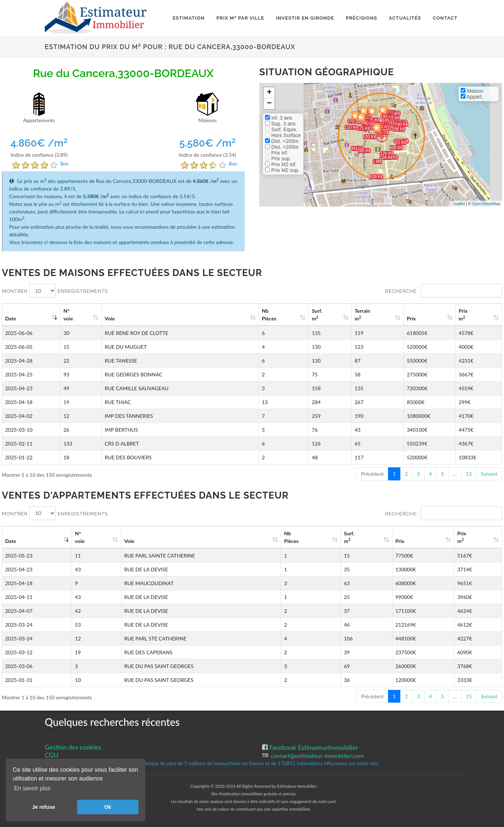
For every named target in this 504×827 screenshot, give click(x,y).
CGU (51, 755)
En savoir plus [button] (32, 788)
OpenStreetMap (486, 204)
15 (469, 474)
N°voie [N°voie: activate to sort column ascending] (68, 315)
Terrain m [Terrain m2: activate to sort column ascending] (362, 315)
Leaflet (459, 204)
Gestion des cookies (73, 747)
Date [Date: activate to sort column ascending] (11, 318)
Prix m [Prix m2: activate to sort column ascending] (463, 315)
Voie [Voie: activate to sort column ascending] (110, 318)
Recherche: (444, 291)
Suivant (489, 474)
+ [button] (269, 93)
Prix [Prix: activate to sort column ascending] (411, 318)
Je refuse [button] (43, 807)
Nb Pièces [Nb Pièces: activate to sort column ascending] (269, 315)
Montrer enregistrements (55, 291)
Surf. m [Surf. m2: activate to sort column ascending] (317, 315)
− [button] (269, 104)
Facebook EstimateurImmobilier (313, 748)
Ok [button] (108, 807)
